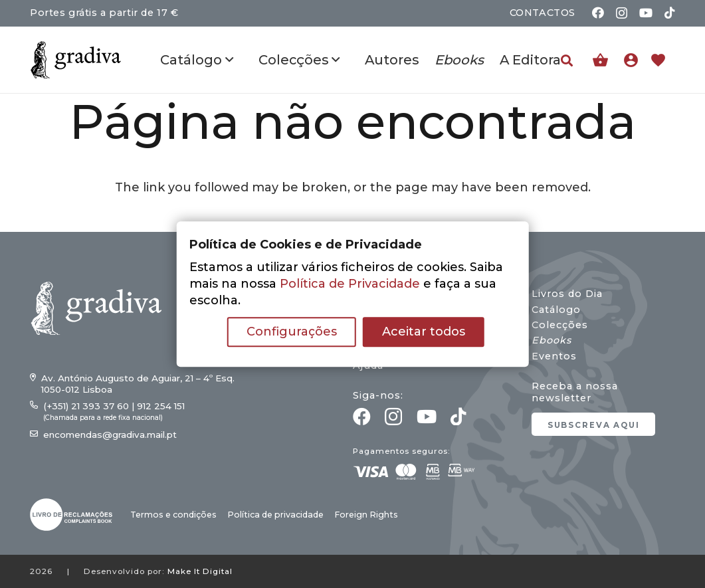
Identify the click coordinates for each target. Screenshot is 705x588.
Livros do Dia (567, 294)
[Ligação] (634, 60)
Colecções (560, 325)
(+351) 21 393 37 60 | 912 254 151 (114, 406)
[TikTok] (670, 13)
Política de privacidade (275, 515)
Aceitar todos (424, 332)
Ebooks (552, 340)
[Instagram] (622, 13)
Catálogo (556, 310)
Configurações (292, 332)
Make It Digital (200, 571)
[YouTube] (646, 13)
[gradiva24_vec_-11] (76, 60)
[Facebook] (598, 13)
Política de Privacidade (350, 284)
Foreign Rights (366, 515)
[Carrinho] (600, 60)
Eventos (554, 356)
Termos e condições (173, 515)
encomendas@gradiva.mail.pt (110, 435)
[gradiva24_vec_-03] (71, 515)
